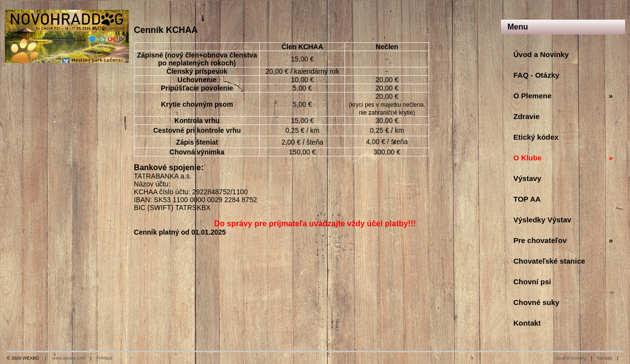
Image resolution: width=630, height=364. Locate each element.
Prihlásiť (105, 358)
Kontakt (605, 358)
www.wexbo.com (69, 358)
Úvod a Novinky (571, 358)
